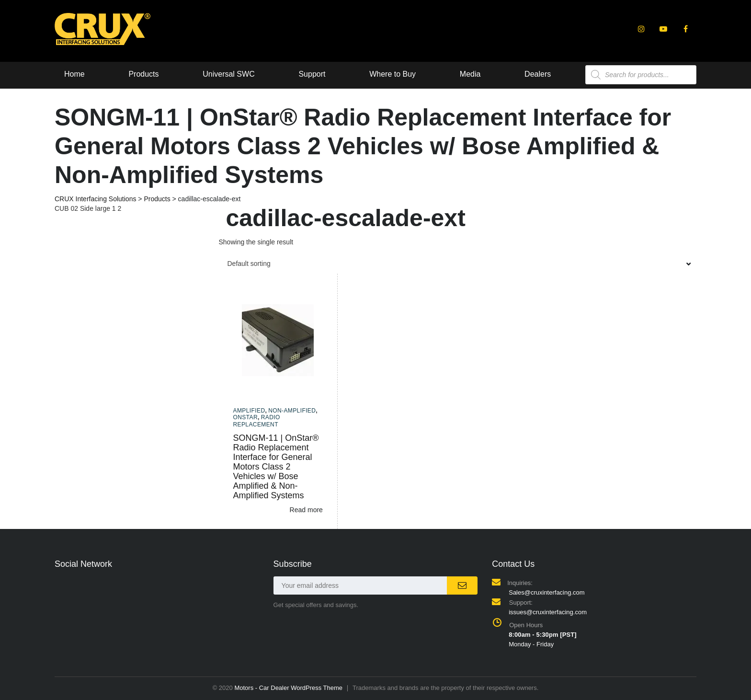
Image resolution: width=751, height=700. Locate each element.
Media (470, 74)
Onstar (246, 417)
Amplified (249, 411)
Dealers (538, 74)
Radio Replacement (257, 421)
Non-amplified (292, 411)
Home (74, 74)
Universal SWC (228, 74)
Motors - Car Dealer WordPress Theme (288, 688)
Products (143, 74)
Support (312, 74)
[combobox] (458, 264)
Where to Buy (393, 74)
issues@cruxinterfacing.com (548, 612)
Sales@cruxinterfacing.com (546, 592)
